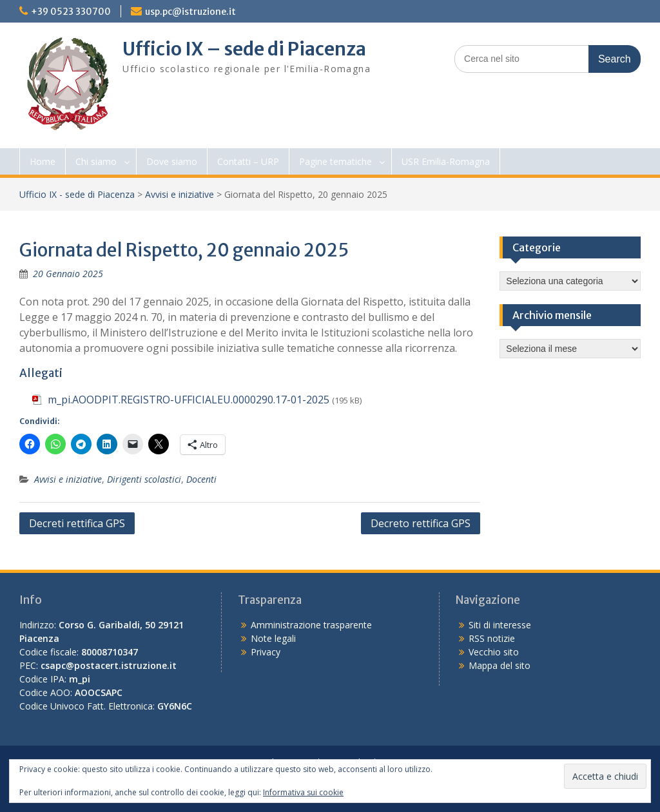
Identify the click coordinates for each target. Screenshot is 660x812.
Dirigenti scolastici (144, 479)
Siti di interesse (500, 625)
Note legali (273, 638)
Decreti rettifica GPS (77, 523)
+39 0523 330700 (71, 12)
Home (43, 161)
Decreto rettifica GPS (421, 523)
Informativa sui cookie (303, 792)
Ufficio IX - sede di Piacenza (77, 194)
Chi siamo (96, 161)
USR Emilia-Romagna (446, 161)
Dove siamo (172, 161)
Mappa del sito (500, 665)
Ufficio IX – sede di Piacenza (244, 49)
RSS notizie (492, 638)
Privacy (266, 652)
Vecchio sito (494, 652)
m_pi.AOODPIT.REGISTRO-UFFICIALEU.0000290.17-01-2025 (189, 400)
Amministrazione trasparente (311, 625)
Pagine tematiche (335, 161)
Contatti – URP (248, 161)
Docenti (201, 479)
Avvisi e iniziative (180, 194)
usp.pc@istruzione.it (190, 12)
